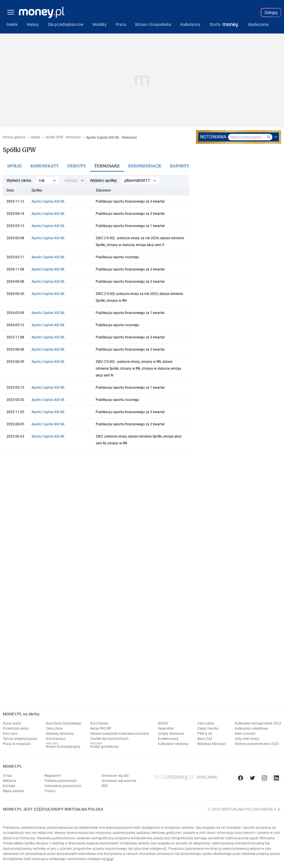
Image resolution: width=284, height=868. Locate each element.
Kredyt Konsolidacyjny (63, 747)
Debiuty (77, 166)
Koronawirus (56, 739)
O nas (7, 776)
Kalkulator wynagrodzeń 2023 (258, 723)
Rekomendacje (145, 166)
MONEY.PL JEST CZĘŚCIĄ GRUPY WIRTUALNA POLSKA (53, 809)
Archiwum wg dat (115, 776)
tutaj (110, 859)
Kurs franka (99, 723)
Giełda (35, 137)
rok (42, 180)
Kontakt (9, 786)
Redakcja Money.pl (212, 744)
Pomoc (50, 791)
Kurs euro (10, 734)
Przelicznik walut (16, 728)
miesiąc (71, 180)
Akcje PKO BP (101, 728)
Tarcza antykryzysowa (20, 739)
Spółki (14, 166)
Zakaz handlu (208, 728)
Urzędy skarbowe (171, 734)
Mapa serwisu (13, 791)
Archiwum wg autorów (119, 781)
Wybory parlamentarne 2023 (257, 744)
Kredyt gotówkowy (105, 747)
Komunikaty (45, 166)
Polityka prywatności (61, 781)
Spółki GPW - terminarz (63, 137)
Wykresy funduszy (60, 734)
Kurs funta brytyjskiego (64, 723)
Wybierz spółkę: (104, 180)
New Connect (245, 734)
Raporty (179, 166)
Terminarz (107, 166)
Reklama (10, 781)
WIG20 (163, 723)
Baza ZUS (205, 739)
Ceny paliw (206, 723)
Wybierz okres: (19, 180)
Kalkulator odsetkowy (251, 728)
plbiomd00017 (137, 180)
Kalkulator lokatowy (173, 744)
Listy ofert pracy (247, 739)
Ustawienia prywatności (63, 786)
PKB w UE (205, 734)
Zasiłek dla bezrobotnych (109, 739)
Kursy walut (12, 723)
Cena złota (54, 728)
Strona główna (14, 137)
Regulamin (53, 776)
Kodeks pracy (168, 739)
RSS (105, 786)
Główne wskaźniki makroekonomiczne (120, 734)
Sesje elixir (166, 728)
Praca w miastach (17, 744)
